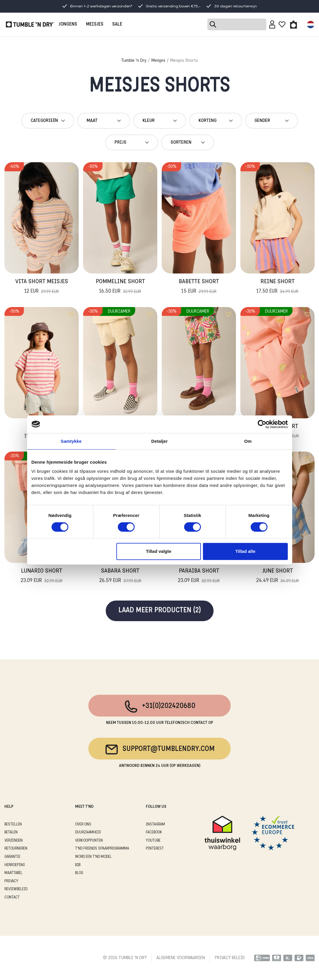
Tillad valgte (158, 551)
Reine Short (277, 287)
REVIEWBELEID (16, 889)
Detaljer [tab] (160, 441)
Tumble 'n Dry (134, 61)
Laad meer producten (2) (160, 611)
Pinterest (155, 849)
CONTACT (12, 897)
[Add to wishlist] (71, 170)
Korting (216, 121)
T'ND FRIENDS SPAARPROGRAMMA (102, 849)
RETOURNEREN (16, 849)
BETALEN (11, 832)
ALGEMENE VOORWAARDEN (181, 958)
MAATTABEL (13, 873)
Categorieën (48, 121)
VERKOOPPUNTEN (89, 841)
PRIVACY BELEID (230, 958)
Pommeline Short (120, 287)
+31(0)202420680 (159, 707)
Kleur (160, 121)
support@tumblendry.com (159, 749)
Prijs (132, 142)
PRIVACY (11, 881)
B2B (78, 865)
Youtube (153, 841)
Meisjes (158, 61)
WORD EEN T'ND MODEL (93, 857)
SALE (117, 24)
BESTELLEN (13, 824)
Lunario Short (42, 576)
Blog (79, 873)
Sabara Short (120, 576)
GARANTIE (12, 857)
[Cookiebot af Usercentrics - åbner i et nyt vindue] (262, 424)
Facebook (154, 832)
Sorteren (188, 142)
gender (272, 121)
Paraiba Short (199, 576)
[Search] (237, 24)
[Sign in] (272, 24)
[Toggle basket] (294, 24)
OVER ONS (83, 824)
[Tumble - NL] (30, 24)
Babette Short (199, 287)
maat (104, 121)
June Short (278, 576)
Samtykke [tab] (71, 441)
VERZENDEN (14, 841)
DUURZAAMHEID (88, 832)
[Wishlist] (282, 24)
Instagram (155, 824)
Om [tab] (248, 441)
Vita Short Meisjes (42, 287)
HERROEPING (15, 865)
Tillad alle (245, 551)
